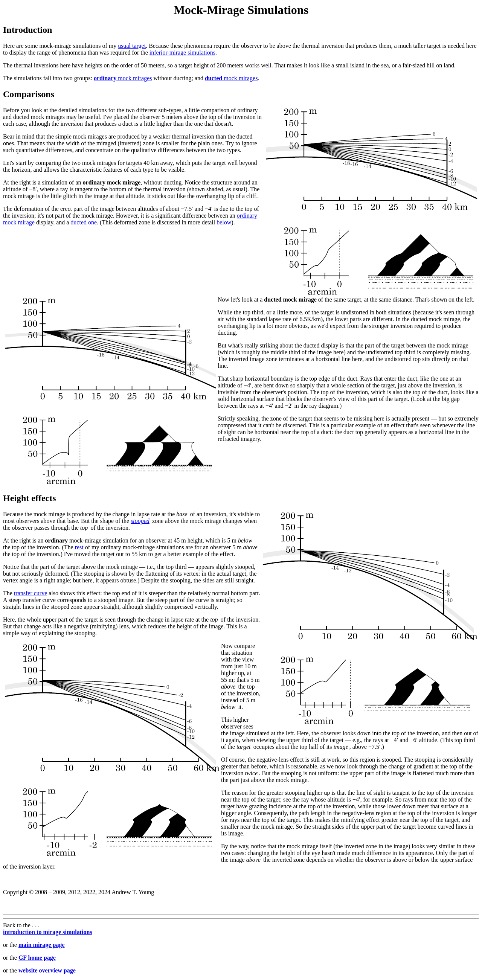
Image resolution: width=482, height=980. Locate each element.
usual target (132, 46)
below (224, 222)
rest (79, 547)
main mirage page (42, 945)
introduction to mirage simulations (48, 932)
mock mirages (123, 78)
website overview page (47, 970)
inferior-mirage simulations (182, 53)
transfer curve (31, 593)
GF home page (37, 958)
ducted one (84, 222)
